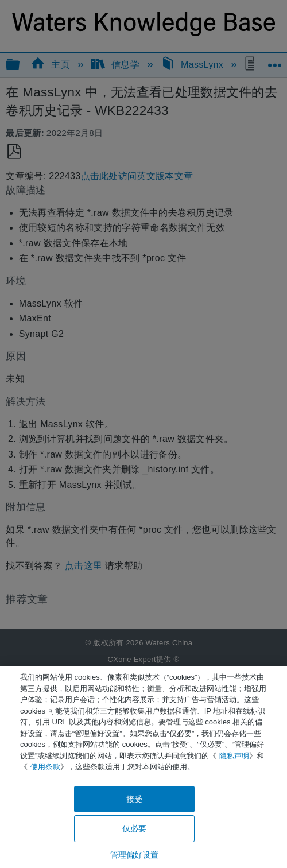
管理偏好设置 (135, 855)
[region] (143, 767)
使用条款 (45, 767)
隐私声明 (234, 756)
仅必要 (134, 828)
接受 (134, 799)
